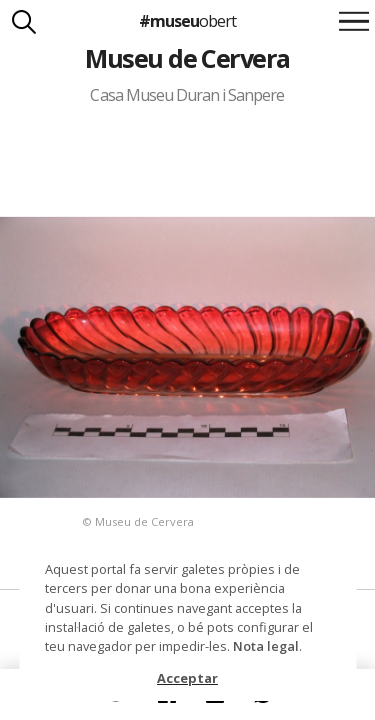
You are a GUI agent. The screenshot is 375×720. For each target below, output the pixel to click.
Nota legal (266, 646)
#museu (187, 21)
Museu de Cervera (187, 58)
